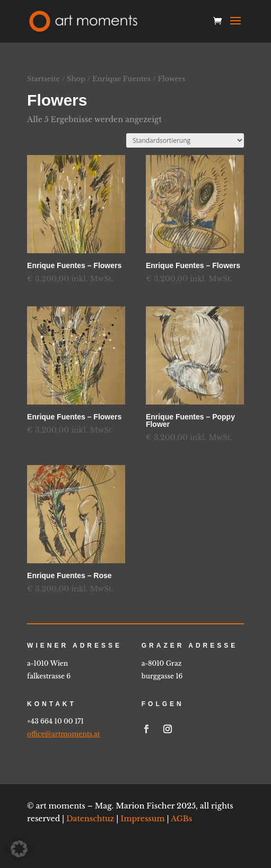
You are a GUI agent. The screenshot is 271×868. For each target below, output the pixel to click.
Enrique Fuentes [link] (121, 79)
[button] (235, 28)
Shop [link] (76, 79)
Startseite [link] (43, 79)
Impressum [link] (142, 819)
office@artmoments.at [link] (63, 734)
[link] (83, 21)
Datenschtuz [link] (90, 819)
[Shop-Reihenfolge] (185, 140)
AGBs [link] (181, 819)
